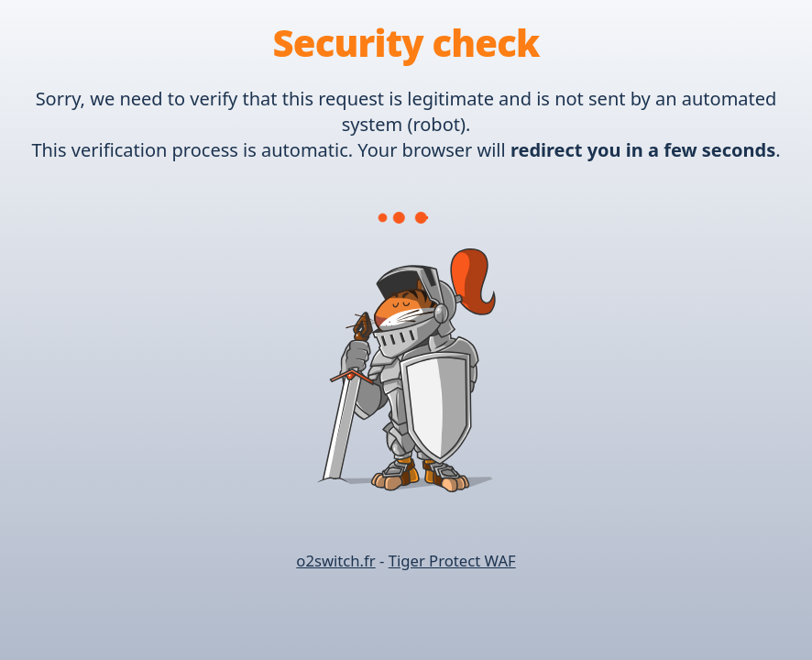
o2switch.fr (335, 561)
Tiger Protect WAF (452, 561)
